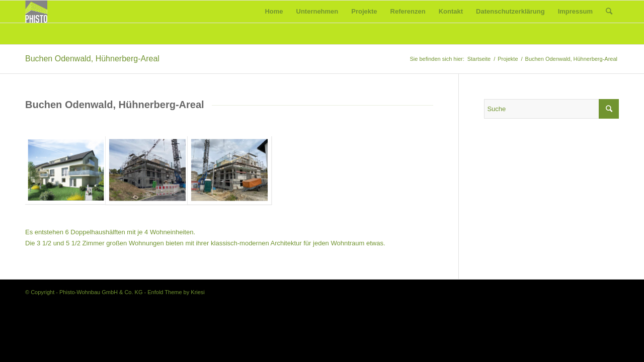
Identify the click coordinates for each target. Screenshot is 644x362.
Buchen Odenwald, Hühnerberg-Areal (92, 59)
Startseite (479, 59)
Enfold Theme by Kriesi (176, 292)
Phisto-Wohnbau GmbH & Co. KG (101, 292)
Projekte (508, 59)
